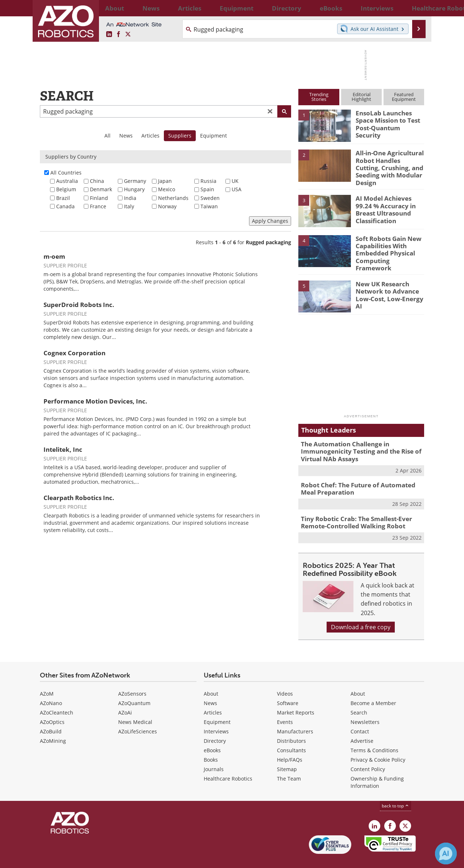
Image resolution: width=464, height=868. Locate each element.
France (98, 206)
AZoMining (53, 724)
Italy (129, 206)
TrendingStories (319, 97)
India (130, 198)
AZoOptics (52, 705)
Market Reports (296, 696)
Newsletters (365, 705)
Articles (150, 136)
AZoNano (51, 686)
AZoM (47, 677)
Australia (67, 181)
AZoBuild (51, 715)
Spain (207, 189)
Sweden (210, 198)
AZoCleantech (57, 696)
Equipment (214, 136)
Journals (214, 752)
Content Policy (368, 752)
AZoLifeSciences (138, 715)
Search (359, 696)
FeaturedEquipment (404, 97)
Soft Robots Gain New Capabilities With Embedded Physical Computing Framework (387, 243)
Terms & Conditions (374, 734)
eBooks (212, 734)
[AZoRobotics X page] (128, 34)
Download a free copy (361, 610)
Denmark (101, 189)
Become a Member (373, 686)
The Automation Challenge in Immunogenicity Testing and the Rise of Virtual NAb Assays (355, 439)
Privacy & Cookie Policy (378, 743)
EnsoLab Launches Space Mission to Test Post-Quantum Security (389, 119)
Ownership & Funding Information (377, 765)
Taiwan (209, 206)
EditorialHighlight (361, 97)
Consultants (291, 734)
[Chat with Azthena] (446, 853)
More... (416, 8)
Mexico (167, 189)
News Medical (135, 705)
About (211, 677)
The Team (289, 762)
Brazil (63, 198)
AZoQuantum (134, 686)
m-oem (54, 256)
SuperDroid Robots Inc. (79, 305)
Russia (208, 181)
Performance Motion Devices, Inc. (95, 401)
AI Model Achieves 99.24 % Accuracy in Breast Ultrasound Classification (388, 203)
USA (237, 189)
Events (285, 705)
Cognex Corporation (74, 353)
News (126, 136)
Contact (360, 715)
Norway (167, 206)
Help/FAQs (290, 743)
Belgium (66, 189)
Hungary (134, 189)
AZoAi (125, 696)
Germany (135, 181)
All (107, 136)
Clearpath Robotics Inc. (79, 498)
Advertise (362, 724)
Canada (65, 206)
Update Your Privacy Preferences (95, 859)
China (97, 181)
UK (235, 181)
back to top (395, 789)
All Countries (66, 173)
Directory (215, 724)
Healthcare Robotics (228, 762)
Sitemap (287, 752)
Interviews (216, 715)
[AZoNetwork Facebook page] (119, 34)
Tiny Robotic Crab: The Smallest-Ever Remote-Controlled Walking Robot (351, 507)
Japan (165, 181)
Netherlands (173, 198)
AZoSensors (132, 677)
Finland (99, 198)
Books (211, 743)
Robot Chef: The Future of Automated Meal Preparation (360, 475)
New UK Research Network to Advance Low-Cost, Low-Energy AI (388, 279)
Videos (285, 677)
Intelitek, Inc (63, 449)
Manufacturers (295, 715)
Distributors (291, 724)
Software (288, 686)
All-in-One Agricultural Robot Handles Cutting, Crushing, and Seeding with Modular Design (387, 163)
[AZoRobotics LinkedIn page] (109, 34)
